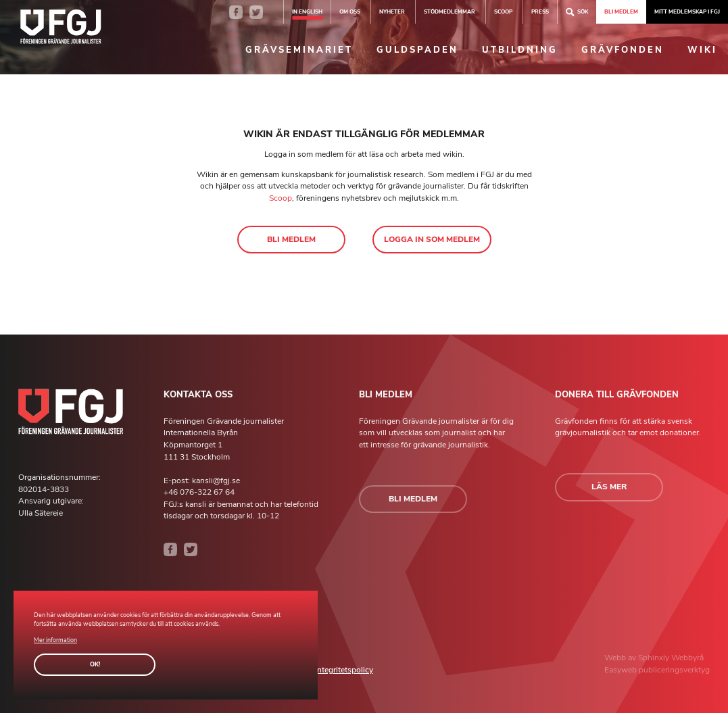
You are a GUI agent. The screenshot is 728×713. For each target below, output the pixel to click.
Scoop (281, 198)
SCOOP (503, 11)
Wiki (702, 50)
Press (540, 11)
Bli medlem (621, 11)
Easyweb (622, 670)
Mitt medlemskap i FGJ (687, 11)
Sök (577, 12)
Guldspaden (417, 50)
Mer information (55, 640)
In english (307, 11)
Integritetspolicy (344, 670)
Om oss (350, 11)
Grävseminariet (299, 50)
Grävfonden (623, 50)
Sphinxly (655, 658)
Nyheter (392, 11)
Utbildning (520, 50)
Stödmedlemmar (450, 11)
